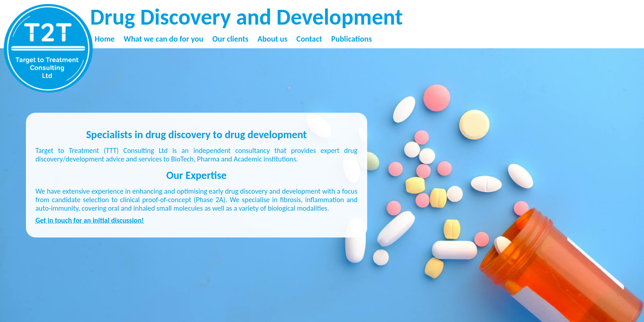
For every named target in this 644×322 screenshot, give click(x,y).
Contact (309, 39)
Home (105, 39)
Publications (351, 39)
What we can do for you (164, 39)
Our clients (231, 39)
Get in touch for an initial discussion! (89, 220)
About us (273, 39)
